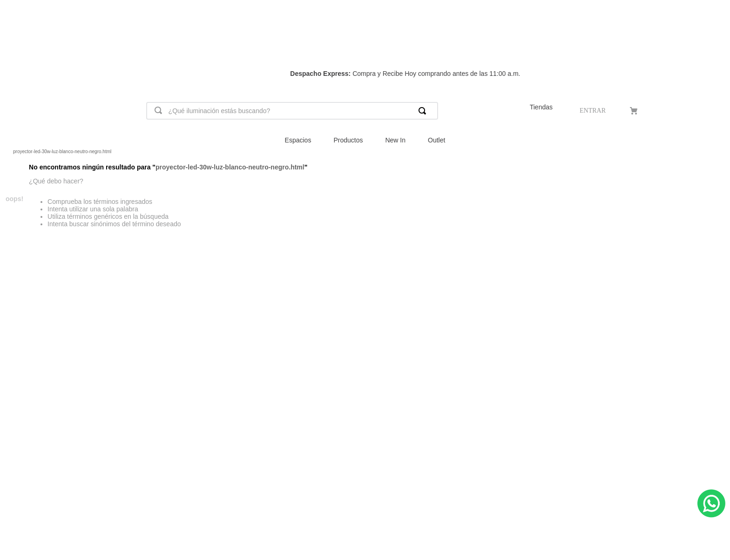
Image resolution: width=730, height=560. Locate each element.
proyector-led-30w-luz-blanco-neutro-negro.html (62, 152)
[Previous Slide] (19, 43)
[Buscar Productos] (424, 111)
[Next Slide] (711, 43)
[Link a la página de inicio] (7, 152)
